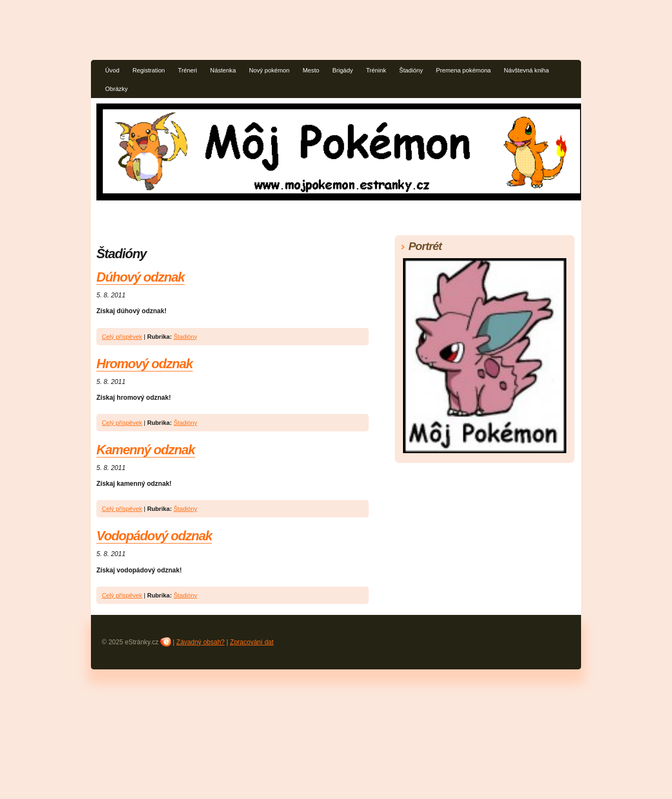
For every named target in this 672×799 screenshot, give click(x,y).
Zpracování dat (252, 642)
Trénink (376, 70)
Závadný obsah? (201, 642)
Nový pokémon (269, 70)
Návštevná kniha (526, 70)
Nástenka (223, 70)
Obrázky (117, 89)
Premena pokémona (464, 70)
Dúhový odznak (140, 277)
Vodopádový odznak (154, 536)
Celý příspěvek (122, 337)
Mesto (311, 70)
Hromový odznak (145, 364)
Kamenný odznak (146, 450)
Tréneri (188, 70)
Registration (149, 70)
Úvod (112, 70)
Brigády (343, 70)
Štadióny (411, 70)
